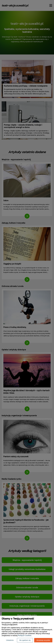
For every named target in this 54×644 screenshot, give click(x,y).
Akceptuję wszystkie (43, 640)
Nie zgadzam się (25, 640)
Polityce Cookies (25, 635)
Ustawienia (10, 640)
